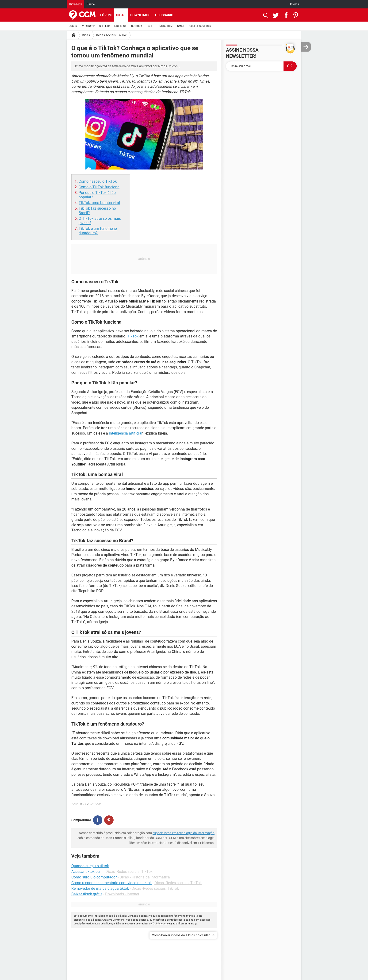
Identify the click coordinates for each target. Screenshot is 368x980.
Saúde (91, 4)
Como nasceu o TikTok (98, 181)
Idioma (295, 4)
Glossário (164, 15)
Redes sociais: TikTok (111, 35)
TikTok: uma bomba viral (99, 203)
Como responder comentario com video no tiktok (111, 883)
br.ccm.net (165, 924)
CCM (154, 924)
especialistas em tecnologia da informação (184, 833)
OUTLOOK (137, 26)
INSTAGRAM (166, 26)
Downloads (140, 15)
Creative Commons (113, 920)
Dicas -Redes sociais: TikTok (129, 872)
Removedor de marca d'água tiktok (100, 888)
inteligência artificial (126, 433)
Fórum (106, 15)
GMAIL (181, 26)
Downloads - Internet (122, 894)
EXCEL (150, 26)
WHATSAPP (88, 26)
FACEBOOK (120, 26)
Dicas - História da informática (145, 877)
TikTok (133, 336)
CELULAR (104, 26)
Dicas (121, 15)
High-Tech (75, 4)
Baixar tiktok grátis (87, 894)
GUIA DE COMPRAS (200, 26)
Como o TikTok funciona (99, 187)
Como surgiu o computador (94, 877)
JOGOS (73, 26)
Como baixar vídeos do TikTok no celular (181, 935)
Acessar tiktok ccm (87, 872)
